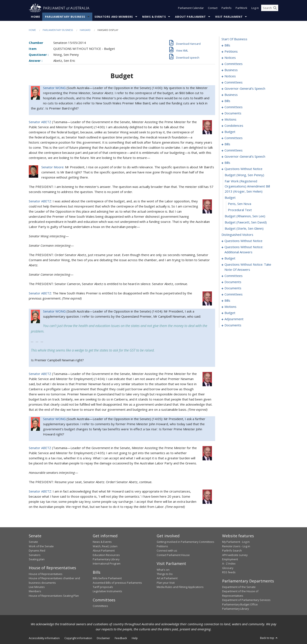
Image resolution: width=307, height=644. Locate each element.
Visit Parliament (229, 17)
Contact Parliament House (173, 555)
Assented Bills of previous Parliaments (117, 583)
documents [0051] (233, 113)
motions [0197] (230, 307)
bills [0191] (227, 301)
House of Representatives (46, 574)
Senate (33, 542)
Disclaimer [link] (103, 638)
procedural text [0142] (240, 210)
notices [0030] (230, 76)
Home (35, 17)
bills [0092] (227, 163)
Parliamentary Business (65, 17)
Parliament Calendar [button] (191, 8)
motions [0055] (230, 120)
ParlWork (241, 8)
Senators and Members (114, 17)
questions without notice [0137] (243, 169)
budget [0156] (230, 258)
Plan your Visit (166, 583)
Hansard (85, 30)
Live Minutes (37, 587)
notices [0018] (230, 58)
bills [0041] (227, 101)
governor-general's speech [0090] (245, 157)
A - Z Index (229, 564)
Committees (100, 606)
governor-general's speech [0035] (245, 89)
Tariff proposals (103, 587)
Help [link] (135, 638)
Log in (255, 8)
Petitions (162, 546)
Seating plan (37, 559)
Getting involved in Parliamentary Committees (185, 542)
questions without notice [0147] (243, 241)
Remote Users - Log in (236, 546)
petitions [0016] (231, 52)
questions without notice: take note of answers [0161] (248, 267)
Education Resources (106, 555)
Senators (35, 555)
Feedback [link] (121, 638)
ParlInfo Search (232, 551)
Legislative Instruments (107, 591)
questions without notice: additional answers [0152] (244, 250)
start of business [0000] (234, 39)
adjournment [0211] (234, 319)
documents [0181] (233, 282)
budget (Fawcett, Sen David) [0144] (246, 222)
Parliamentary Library (106, 559)
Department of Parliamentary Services (246, 600)
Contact (213, 8)
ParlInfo (227, 8)
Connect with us (167, 551)
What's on (163, 570)
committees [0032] (234, 82)
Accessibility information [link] (44, 638)
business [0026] (231, 70)
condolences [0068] (234, 126)
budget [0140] (230, 198)
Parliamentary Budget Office (240, 604)
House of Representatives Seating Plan (54, 596)
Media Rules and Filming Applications (180, 587)
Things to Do (165, 574)
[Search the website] (270, 8)
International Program (107, 564)
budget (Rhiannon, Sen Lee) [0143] (245, 216)
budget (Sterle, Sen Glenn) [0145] (244, 229)
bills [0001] (227, 45)
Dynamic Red (37, 551)
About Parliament (190, 17)
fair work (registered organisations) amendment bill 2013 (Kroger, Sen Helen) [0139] (247, 186)
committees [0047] (234, 107)
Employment (230, 559)
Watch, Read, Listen (105, 546)
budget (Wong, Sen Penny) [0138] (244, 175)
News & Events (154, 17)
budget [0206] (230, 313)
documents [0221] (233, 325)
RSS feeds (229, 572)
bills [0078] (227, 144)
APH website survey (235, 555)
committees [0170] (234, 276)
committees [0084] (234, 150)
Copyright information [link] (78, 638)
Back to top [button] (269, 638)
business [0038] (231, 95)
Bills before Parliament (107, 578)
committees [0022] (234, 64)
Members (35, 591)
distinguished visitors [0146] (237, 235)
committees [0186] (234, 294)
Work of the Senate (41, 546)
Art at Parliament (167, 578)
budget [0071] (230, 132)
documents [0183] (233, 288)
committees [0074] (234, 138)
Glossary (228, 568)
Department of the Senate (239, 587)
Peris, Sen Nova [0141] (240, 204)
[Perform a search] (275, 8)
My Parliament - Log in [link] (236, 542)
